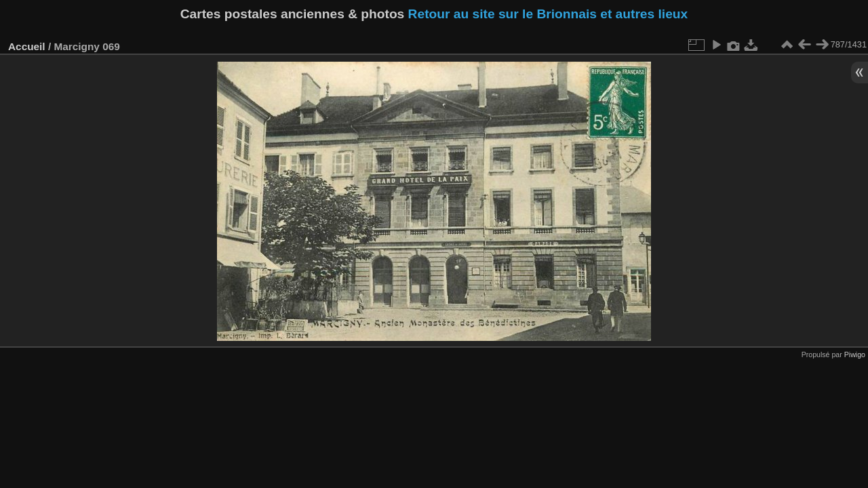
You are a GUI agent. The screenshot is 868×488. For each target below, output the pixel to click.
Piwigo (855, 354)
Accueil (27, 46)
